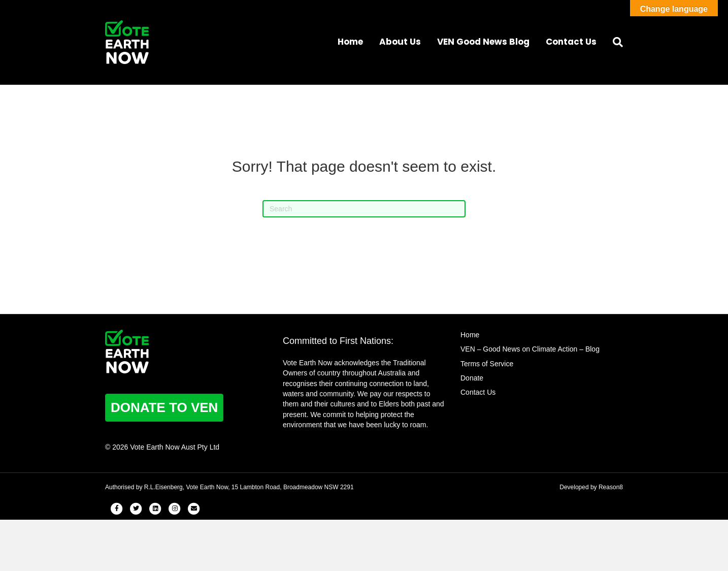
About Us (400, 42)
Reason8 (611, 487)
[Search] (614, 42)
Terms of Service (487, 364)
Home (350, 42)
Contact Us (571, 42)
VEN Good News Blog (483, 42)
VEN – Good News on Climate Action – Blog (530, 349)
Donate (472, 378)
